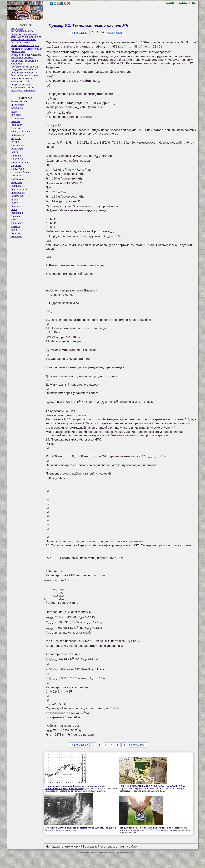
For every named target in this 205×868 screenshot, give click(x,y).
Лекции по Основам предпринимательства (22, 86)
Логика (14, 152)
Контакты (183, 3)
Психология (17, 196)
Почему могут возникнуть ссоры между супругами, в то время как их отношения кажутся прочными (26, 38)
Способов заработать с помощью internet (23, 80)
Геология (15, 128)
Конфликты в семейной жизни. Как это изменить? (146, 828)
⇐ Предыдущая (79, 33)
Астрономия (17, 108)
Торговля (15, 216)
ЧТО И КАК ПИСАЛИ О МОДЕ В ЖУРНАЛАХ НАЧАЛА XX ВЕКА (152, 786)
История (15, 142)
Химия (14, 230)
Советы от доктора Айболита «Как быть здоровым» (26, 56)
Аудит (14, 111)
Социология (17, 206)
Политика (16, 186)
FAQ (194, 3)
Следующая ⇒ (116, 33)
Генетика (15, 121)
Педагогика (17, 182)
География (16, 125)
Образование (18, 179)
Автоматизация (19, 101)
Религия (15, 203)
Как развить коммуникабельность (22, 30)
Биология (16, 115)
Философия (17, 223)
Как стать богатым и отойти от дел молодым (26, 50)
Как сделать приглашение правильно (24, 62)
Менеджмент (17, 169)
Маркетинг (16, 155)
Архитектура (17, 105)
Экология (15, 233)
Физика (15, 220)
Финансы (15, 226)
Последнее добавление (23, 91)
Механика (16, 176)
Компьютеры (17, 145)
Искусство (16, 138)
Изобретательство (20, 132)
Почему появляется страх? (25, 45)
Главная (170, 3)
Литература (17, 149)
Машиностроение (20, 162)
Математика (17, 159)
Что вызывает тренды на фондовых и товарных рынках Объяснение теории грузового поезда (75, 787)
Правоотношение (20, 189)
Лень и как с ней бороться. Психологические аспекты (25, 74)
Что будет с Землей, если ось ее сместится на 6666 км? (75, 828)
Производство (18, 193)
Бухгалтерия (17, 118)
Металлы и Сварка (20, 172)
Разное (14, 199)
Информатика (18, 135)
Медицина (16, 165)
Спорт (14, 209)
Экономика (16, 237)
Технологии (17, 213)
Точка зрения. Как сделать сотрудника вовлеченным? (25, 68)
